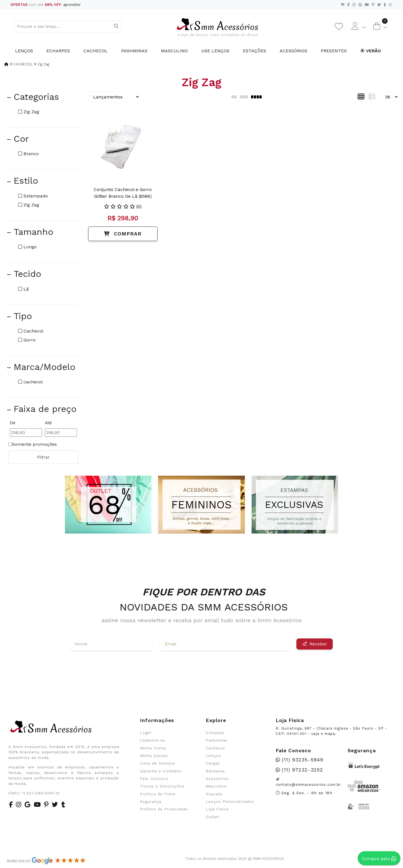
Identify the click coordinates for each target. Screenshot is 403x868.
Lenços (24, 51)
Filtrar (43, 457)
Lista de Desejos (158, 763)
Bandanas (215, 771)
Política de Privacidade (164, 809)
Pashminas (134, 51)
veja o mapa (323, 734)
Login (146, 733)
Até (48, 423)
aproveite (72, 5)
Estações (255, 51)
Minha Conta (153, 748)
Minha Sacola (154, 756)
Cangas (213, 763)
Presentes (334, 51)
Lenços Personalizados (230, 801)
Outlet (212, 817)
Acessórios (293, 51)
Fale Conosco (154, 779)
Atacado (214, 794)
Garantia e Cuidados (161, 771)
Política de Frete (158, 794)
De (13, 423)
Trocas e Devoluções (162, 786)
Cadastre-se (153, 740)
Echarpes (58, 51)
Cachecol (96, 51)
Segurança (151, 801)
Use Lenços (215, 51)
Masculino (174, 51)
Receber (315, 644)
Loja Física (217, 809)
